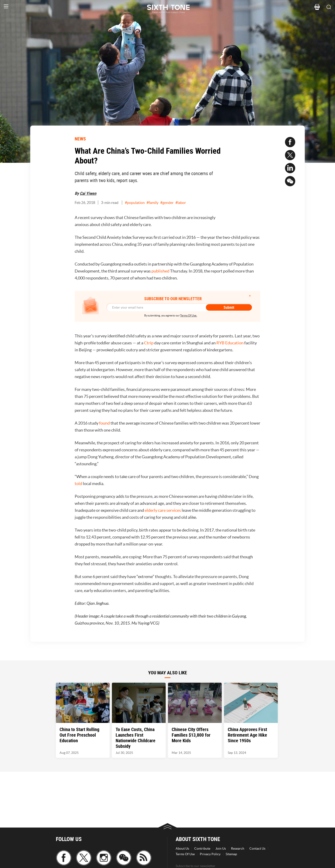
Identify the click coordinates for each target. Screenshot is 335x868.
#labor (181, 203)
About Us (182, 848)
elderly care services (163, 510)
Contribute (202, 848)
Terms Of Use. (189, 315)
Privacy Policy (210, 854)
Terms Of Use (185, 854)
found (104, 423)
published (160, 271)
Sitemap (231, 854)
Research (238, 848)
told (78, 484)
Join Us (221, 848)
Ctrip (149, 343)
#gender (167, 203)
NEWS (80, 139)
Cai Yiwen (88, 193)
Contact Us (257, 848)
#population (135, 203)
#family (152, 203)
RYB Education (230, 343)
